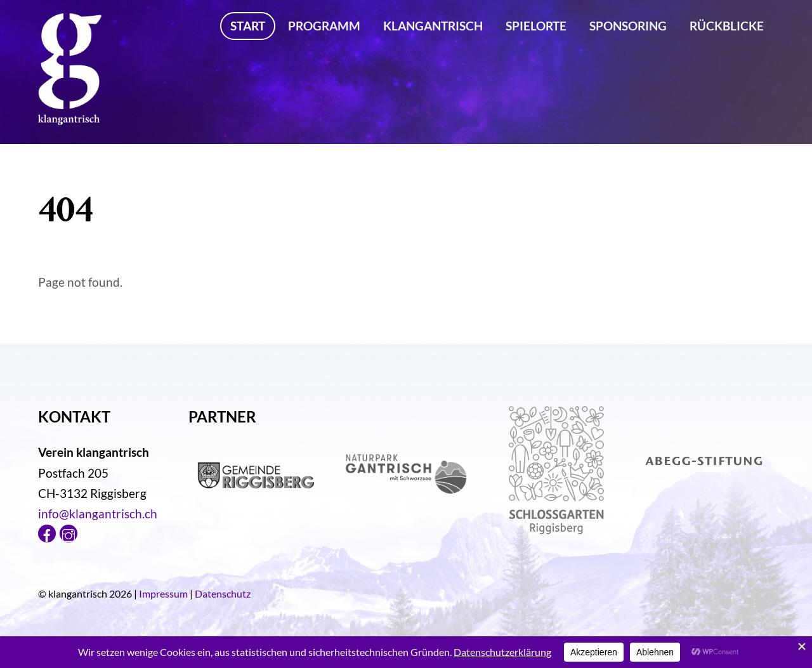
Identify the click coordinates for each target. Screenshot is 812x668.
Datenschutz (223, 593)
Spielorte (536, 26)
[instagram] (69, 531)
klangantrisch (433, 26)
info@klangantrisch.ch (98, 514)
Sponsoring (628, 26)
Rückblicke (727, 26)
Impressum (163, 593)
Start (248, 26)
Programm (324, 26)
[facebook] (47, 531)
